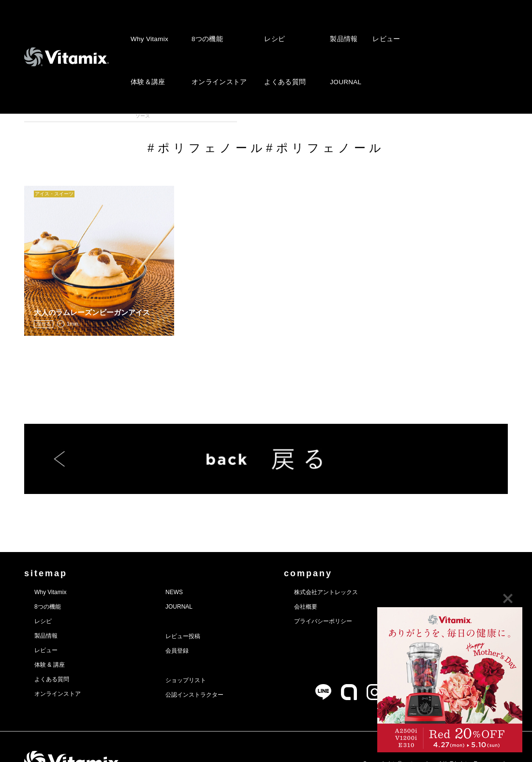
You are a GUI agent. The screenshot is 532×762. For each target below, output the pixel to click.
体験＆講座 (147, 47)
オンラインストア (216, 47)
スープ (236, 115)
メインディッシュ (357, 115)
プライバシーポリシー (362, 596)
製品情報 (335, 27)
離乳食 (417, 115)
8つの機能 (205, 27)
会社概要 (340, 582)
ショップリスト (205, 655)
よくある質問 (279, 47)
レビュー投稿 (201, 611)
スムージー (115, 115)
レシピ (269, 27)
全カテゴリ (54, 115)
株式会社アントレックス (366, 567)
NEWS (191, 567)
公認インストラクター (216, 670)
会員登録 (194, 626)
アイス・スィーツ (176, 115)
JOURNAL (337, 47)
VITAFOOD (478, 115)
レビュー (376, 27)
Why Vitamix (149, 27)
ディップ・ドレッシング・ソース (296, 115)
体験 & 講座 (55, 640)
